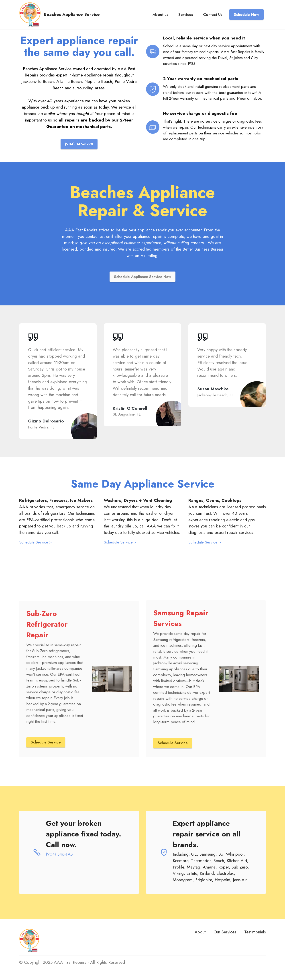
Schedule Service (46, 743)
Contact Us (213, 16)
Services (186, 16)
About (200, 933)
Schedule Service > (35, 543)
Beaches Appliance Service (75, 16)
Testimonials (255, 933)
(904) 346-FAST (61, 855)
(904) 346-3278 (79, 144)
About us (160, 16)
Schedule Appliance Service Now (143, 277)
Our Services (225, 933)
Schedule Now (246, 16)
